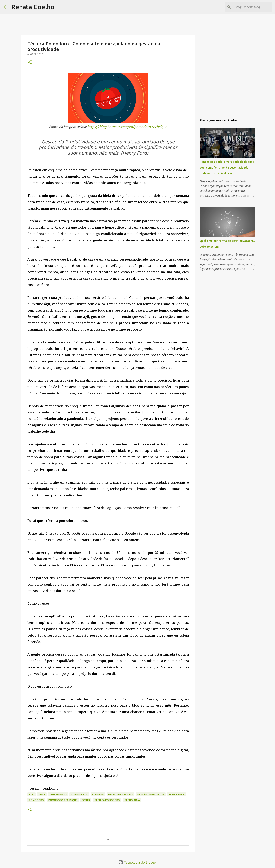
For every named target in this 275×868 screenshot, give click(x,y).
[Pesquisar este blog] (251, 7)
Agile (42, 794)
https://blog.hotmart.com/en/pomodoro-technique (127, 127)
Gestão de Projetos (151, 794)
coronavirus (79, 794)
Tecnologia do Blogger (137, 862)
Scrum (86, 800)
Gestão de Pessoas (120, 794)
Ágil (32, 794)
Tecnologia (132, 800)
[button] (30, 62)
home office (176, 794)
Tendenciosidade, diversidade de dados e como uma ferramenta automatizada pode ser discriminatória (227, 168)
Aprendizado (58, 794)
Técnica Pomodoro (107, 800)
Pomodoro (36, 800)
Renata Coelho (33, 7)
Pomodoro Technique (63, 800)
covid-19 (98, 794)
